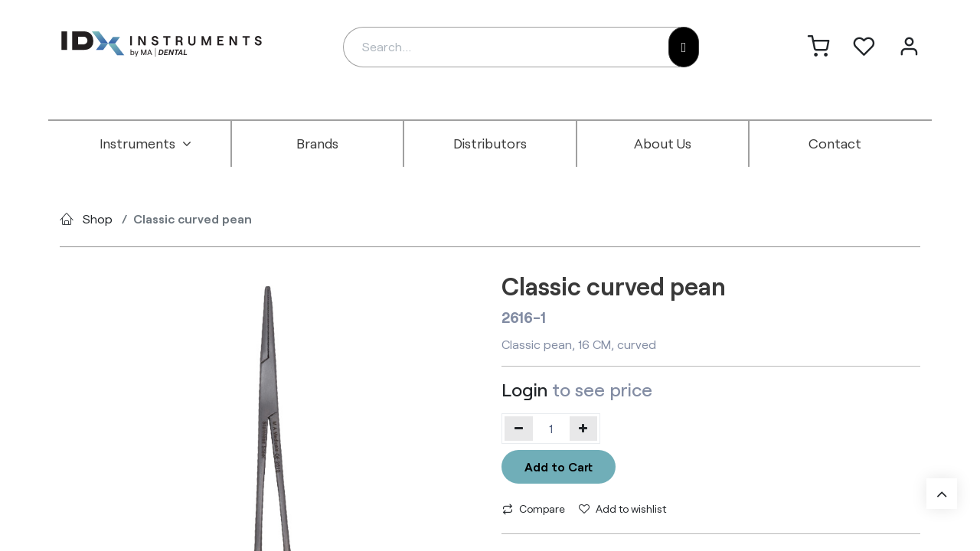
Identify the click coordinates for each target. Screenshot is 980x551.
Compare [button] (534, 509)
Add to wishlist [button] (622, 509)
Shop (98, 218)
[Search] (684, 47)
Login (524, 389)
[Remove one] (519, 429)
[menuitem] (145, 144)
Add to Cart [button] (559, 466)
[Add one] (584, 429)
